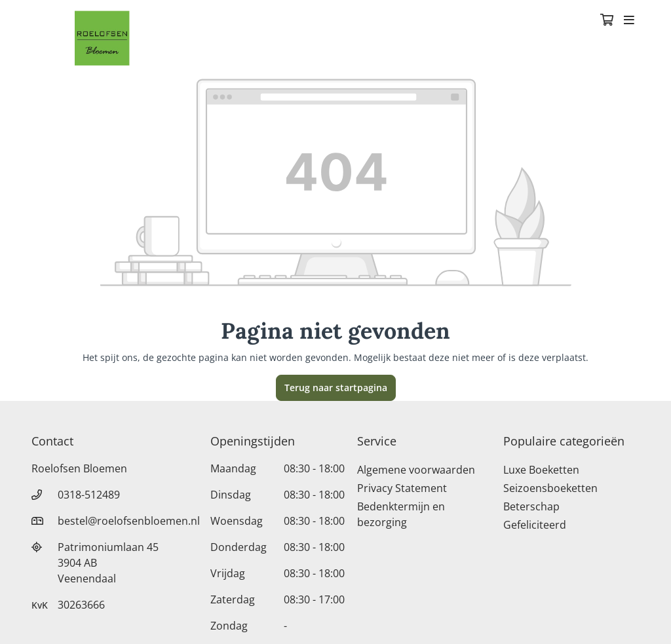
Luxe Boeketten (541, 470)
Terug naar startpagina (336, 388)
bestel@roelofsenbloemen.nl (129, 521)
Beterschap (531, 506)
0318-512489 (89, 495)
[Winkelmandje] (607, 21)
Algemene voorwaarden (416, 470)
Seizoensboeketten (550, 488)
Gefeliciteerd (535, 525)
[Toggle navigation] (629, 21)
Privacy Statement (402, 488)
